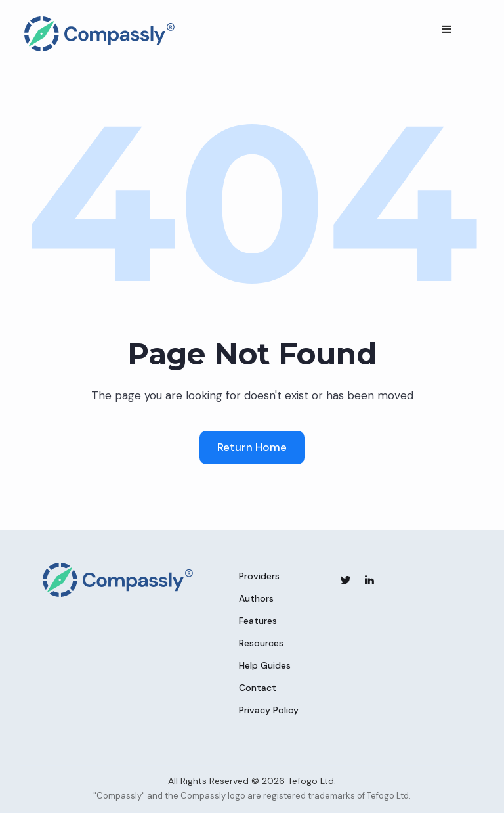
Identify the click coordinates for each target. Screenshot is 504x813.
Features (258, 621)
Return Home (252, 447)
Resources (261, 643)
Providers (259, 576)
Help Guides (265, 665)
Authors (256, 598)
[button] (447, 30)
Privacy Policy (269, 710)
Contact (258, 688)
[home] (100, 34)
